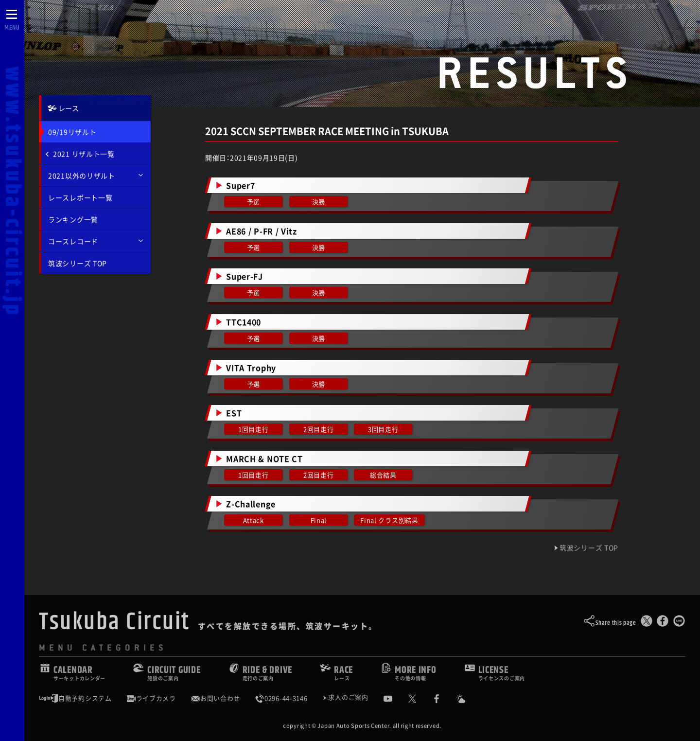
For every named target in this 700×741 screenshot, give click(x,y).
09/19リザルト (72, 132)
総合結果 (383, 475)
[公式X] (420, 699)
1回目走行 (254, 429)
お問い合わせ (215, 698)
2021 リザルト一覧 (80, 154)
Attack (254, 520)
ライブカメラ (151, 698)
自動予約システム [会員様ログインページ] (75, 698)
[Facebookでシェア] (663, 623)
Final (318, 520)
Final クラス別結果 (390, 520)
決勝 (318, 202)
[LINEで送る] (679, 623)
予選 (254, 202)
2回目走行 (319, 429)
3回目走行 (383, 429)
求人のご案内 (348, 698)
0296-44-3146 (281, 698)
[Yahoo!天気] (468, 699)
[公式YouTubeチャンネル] (395, 699)
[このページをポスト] (647, 623)
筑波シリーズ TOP (78, 263)
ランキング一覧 (73, 219)
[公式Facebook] (444, 699)
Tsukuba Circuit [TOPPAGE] (114, 622)
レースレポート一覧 (80, 197)
